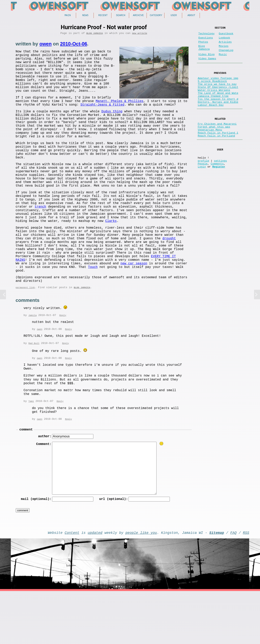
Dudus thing (112, 125)
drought (169, 278)
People (203, 187)
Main (68, 16)
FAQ (233, 585)
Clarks (111, 257)
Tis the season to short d (218, 112)
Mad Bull (34, 392)
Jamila (33, 364)
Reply (63, 364)
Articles (225, 45)
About (191, 16)
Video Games (207, 65)
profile (203, 183)
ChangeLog (226, 55)
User (174, 16)
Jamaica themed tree (213, 109)
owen (46, 45)
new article (140, 34)
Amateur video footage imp (218, 86)
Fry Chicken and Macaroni (217, 140)
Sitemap (217, 585)
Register (219, 191)
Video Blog (207, 60)
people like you (141, 585)
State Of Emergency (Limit (218, 97)
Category (156, 16)
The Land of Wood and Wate (218, 105)
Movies (224, 50)
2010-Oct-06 (74, 45)
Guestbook (226, 35)
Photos (203, 45)
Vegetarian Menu (210, 148)
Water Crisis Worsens (214, 101)
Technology (207, 35)
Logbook (224, 40)
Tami (31, 450)
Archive (138, 16)
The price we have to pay (217, 94)
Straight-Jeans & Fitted (38, 118)
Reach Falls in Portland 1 (218, 152)
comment (26, 479)
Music (223, 60)
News (85, 16)
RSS (246, 585)
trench (41, 240)
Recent (103, 16)
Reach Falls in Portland (217, 155)
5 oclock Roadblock (212, 90)
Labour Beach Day (211, 120)
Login (202, 191)
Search (121, 16)
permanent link (25, 336)
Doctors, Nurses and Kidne (218, 116)
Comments (217, 187)
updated (95, 585)
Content (72, 585)
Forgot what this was (214, 144)
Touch (93, 313)
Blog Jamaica (95, 34)
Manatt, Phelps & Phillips (53, 113)
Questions (206, 40)
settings (220, 183)
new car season (134, 308)
